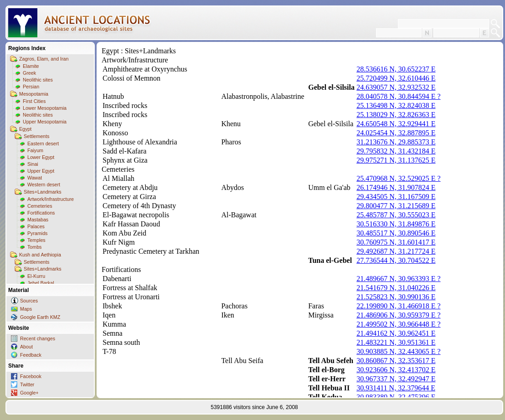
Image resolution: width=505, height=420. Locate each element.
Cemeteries (40, 206)
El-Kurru (36, 276)
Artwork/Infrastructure (51, 199)
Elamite (31, 66)
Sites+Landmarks (43, 192)
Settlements (36, 136)
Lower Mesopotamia (45, 108)
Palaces (36, 226)
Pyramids (37, 233)
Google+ (29, 393)
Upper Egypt (41, 171)
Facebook (31, 376)
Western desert (44, 184)
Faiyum (35, 150)
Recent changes (38, 338)
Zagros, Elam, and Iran (44, 59)
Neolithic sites (38, 80)
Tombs (34, 247)
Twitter (27, 384)
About (26, 347)
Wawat (35, 178)
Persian (31, 87)
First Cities (34, 101)
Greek (29, 73)
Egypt (25, 129)
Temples (36, 240)
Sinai (33, 164)
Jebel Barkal (41, 283)
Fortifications (41, 213)
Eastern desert (43, 143)
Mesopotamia (34, 94)
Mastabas (38, 220)
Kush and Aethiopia (40, 255)
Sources (29, 301)
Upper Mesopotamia (45, 122)
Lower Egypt (41, 157)
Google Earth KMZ (40, 317)
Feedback (31, 355)
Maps (26, 309)
